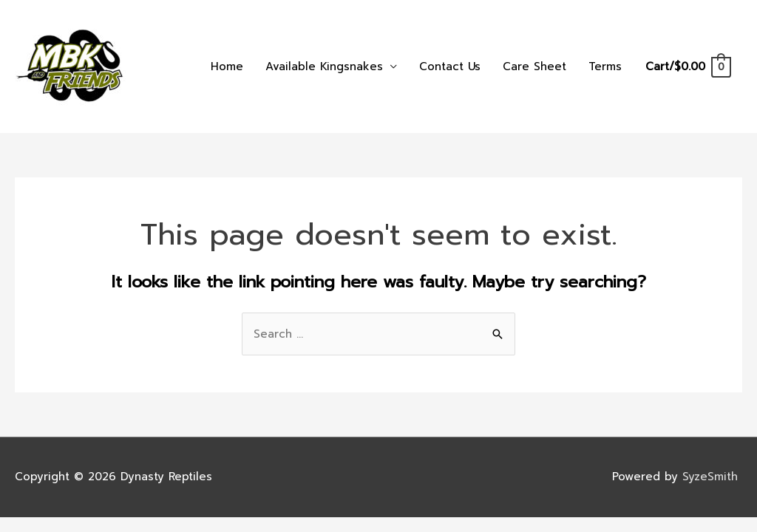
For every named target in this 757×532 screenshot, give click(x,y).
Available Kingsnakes (324, 66)
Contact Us (450, 66)
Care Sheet (534, 66)
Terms (605, 66)
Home (227, 66)
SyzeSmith (712, 477)
